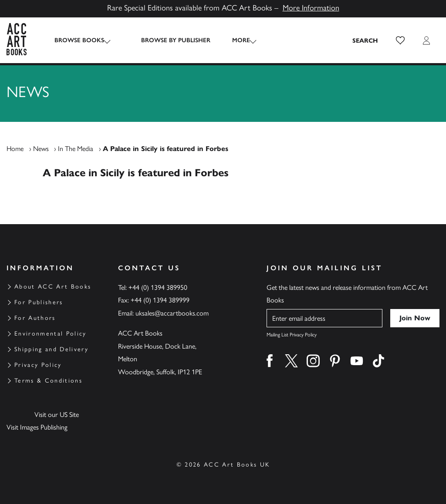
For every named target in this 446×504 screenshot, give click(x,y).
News (41, 149)
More (232, 40)
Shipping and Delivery (51, 349)
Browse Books (79, 40)
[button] (400, 40)
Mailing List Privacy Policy (292, 335)
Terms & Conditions (48, 381)
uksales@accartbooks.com (172, 313)
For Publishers (39, 302)
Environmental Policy (51, 334)
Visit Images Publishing (37, 427)
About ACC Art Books (53, 287)
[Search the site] (365, 40)
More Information (311, 8)
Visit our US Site (57, 415)
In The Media (76, 149)
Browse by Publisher (167, 40)
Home (15, 149)
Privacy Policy (38, 365)
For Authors (35, 318)
